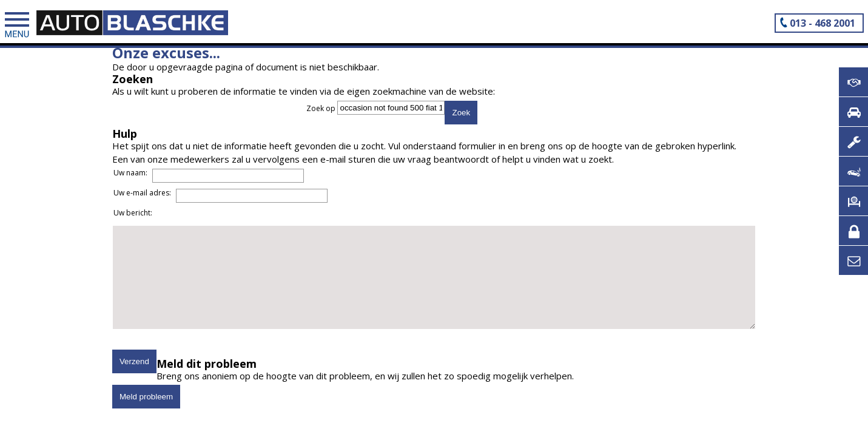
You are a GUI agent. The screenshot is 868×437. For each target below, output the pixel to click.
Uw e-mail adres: (154, 207)
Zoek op (322, 109)
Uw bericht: (144, 227)
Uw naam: (142, 187)
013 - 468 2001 (823, 23)
